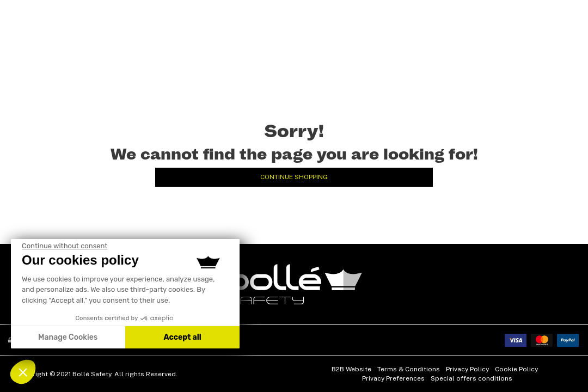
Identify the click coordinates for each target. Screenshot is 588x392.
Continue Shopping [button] (294, 177)
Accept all (182, 337)
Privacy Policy (467, 369)
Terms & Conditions (409, 369)
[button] (23, 372)
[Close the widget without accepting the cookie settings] (65, 246)
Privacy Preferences (393, 378)
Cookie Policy (516, 369)
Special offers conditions (471, 378)
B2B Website (351, 369)
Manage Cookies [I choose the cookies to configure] (68, 337)
